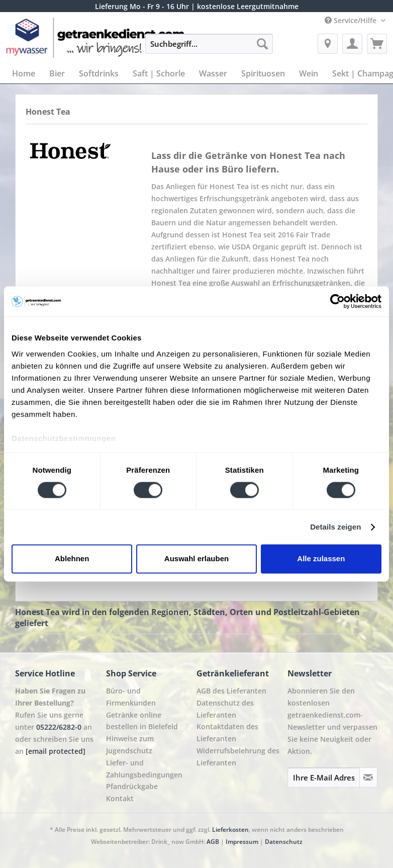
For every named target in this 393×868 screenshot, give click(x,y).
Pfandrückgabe (132, 786)
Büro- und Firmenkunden (131, 697)
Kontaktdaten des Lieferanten (227, 732)
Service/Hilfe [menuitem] (352, 20)
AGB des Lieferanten (231, 691)
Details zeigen (335, 527)
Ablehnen (72, 559)
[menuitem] (209, 49)
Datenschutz (284, 842)
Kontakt (120, 798)
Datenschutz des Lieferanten (225, 709)
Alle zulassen (321, 559)
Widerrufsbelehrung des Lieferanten (238, 757)
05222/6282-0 (59, 727)
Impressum (242, 842)
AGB (213, 842)
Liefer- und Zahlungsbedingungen (144, 769)
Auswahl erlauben (197, 559)
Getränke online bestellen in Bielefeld (142, 721)
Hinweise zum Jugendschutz (130, 745)
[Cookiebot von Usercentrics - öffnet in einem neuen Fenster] (337, 301)
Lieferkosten (230, 830)
